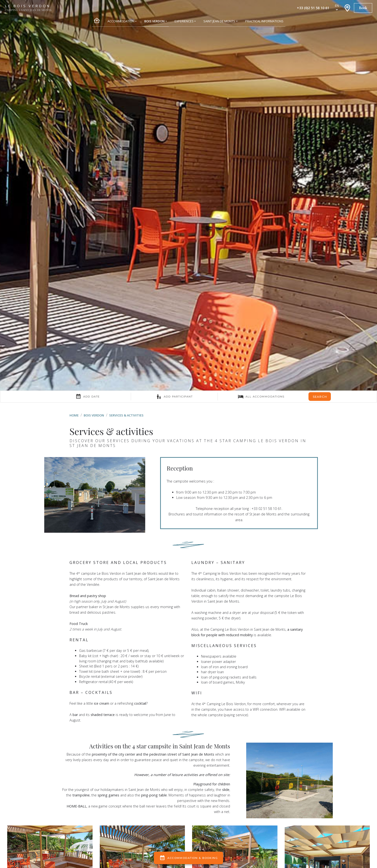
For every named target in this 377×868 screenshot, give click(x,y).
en (337, 6)
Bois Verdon (94, 415)
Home (74, 415)
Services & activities (126, 415)
